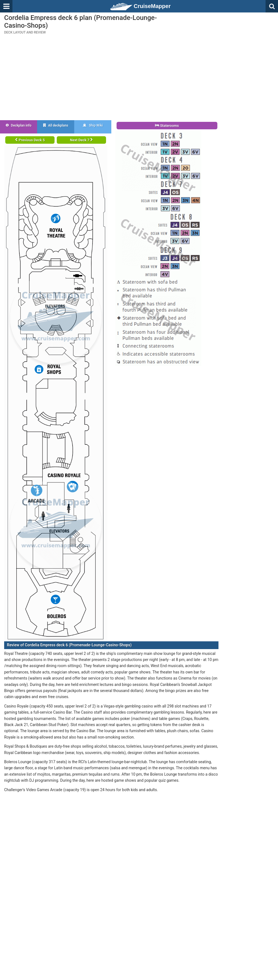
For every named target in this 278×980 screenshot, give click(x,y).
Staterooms (167, 126)
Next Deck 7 (81, 140)
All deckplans (56, 125)
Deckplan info (19, 125)
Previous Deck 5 (30, 140)
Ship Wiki (93, 125)
